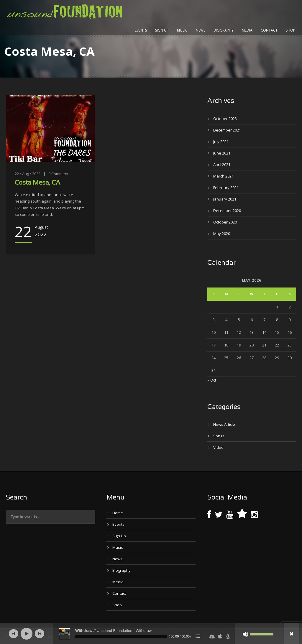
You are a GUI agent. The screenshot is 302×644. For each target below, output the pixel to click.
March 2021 (223, 176)
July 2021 (221, 142)
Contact (269, 30)
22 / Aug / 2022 (28, 174)
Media (247, 30)
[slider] (121, 637)
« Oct (212, 380)
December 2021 (227, 130)
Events (141, 30)
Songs (219, 436)
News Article (224, 424)
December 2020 (227, 211)
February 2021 (226, 188)
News (201, 30)
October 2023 (225, 119)
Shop (290, 30)
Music (182, 30)
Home (118, 513)
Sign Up (162, 30)
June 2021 (222, 153)
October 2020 (225, 222)
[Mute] (245, 634)
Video (218, 447)
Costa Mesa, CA (37, 183)
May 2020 (222, 234)
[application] (151, 634)
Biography (224, 30)
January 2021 (225, 199)
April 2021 (222, 165)
